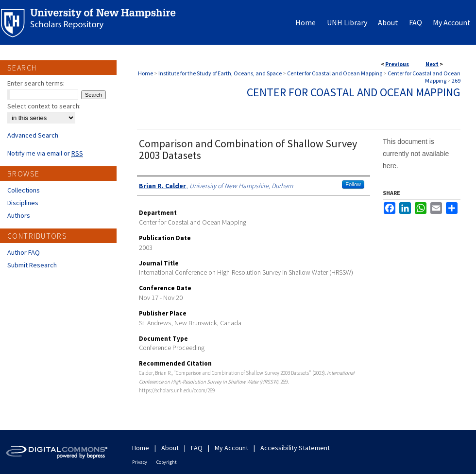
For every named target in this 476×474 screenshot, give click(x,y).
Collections (24, 190)
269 (456, 80)
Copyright (167, 462)
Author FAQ (24, 252)
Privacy (140, 462)
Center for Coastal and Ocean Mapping (335, 73)
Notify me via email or (45, 153)
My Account (231, 448)
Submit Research (32, 265)
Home (145, 73)
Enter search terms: (36, 83)
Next (432, 64)
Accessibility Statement (295, 448)
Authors (19, 215)
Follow (353, 184)
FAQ (197, 448)
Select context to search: (44, 106)
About (170, 448)
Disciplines (23, 203)
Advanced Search (33, 135)
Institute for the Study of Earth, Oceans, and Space (220, 73)
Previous (397, 64)
